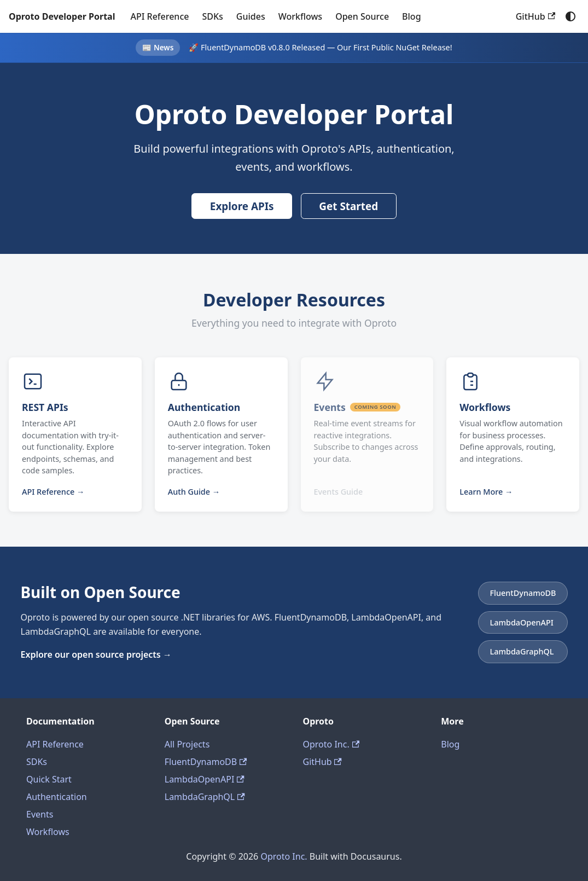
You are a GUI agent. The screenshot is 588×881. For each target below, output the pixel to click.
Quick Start (49, 779)
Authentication (57, 797)
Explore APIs (242, 206)
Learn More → (486, 492)
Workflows (300, 16)
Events (40, 814)
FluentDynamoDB (206, 762)
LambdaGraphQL (205, 797)
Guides (251, 16)
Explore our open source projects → (96, 654)
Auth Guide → (194, 492)
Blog (411, 16)
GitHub (535, 16)
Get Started (348, 206)
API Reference (159, 16)
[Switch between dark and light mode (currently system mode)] (570, 16)
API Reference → (53, 492)
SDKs (212, 16)
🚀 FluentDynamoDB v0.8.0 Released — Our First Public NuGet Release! (320, 47)
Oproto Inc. (331, 744)
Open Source (362, 16)
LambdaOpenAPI (205, 779)
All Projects (187, 744)
